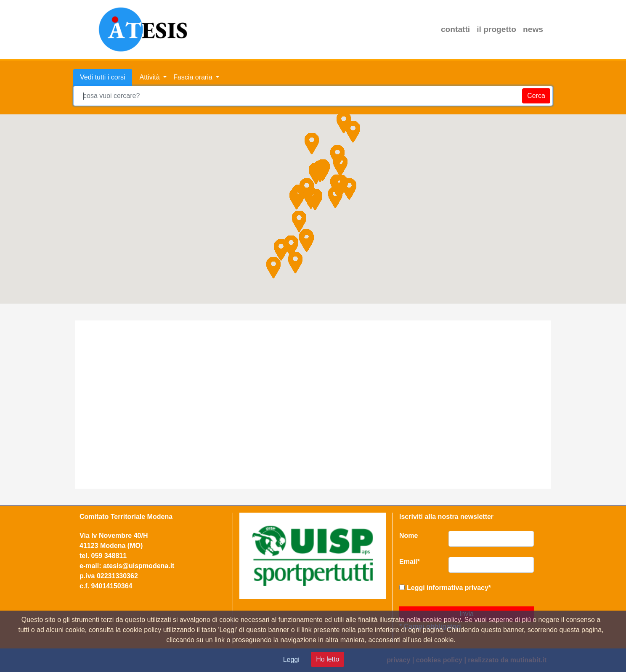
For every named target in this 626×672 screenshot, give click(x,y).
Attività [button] (151, 77)
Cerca (536, 96)
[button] (316, 173)
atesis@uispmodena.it (139, 566)
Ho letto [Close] (328, 659)
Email (410, 562)
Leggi (291, 660)
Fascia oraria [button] (194, 77)
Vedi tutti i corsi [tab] (103, 77)
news (533, 29)
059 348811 (109, 556)
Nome (408, 536)
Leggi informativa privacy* (449, 588)
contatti (455, 29)
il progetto (496, 29)
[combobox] (313, 96)
